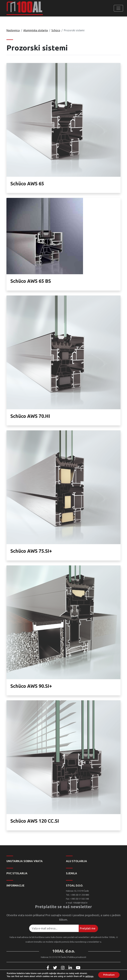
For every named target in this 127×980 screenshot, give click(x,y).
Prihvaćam (109, 975)
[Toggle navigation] (118, 8)
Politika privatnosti (77, 957)
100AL (25, 8)
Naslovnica (13, 30)
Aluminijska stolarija (36, 30)
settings (89, 976)
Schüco (56, 30)
